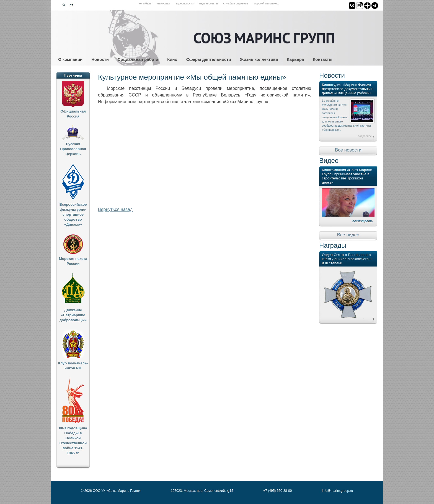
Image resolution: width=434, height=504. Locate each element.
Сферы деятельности (209, 59)
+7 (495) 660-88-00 (277, 491)
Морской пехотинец (266, 3)
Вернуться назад (115, 209)
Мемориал (163, 3)
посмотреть (363, 221)
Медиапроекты (208, 3)
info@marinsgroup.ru (337, 491)
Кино (172, 59)
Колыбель (145, 3)
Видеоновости (184, 3)
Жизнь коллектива (259, 59)
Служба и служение (236, 3)
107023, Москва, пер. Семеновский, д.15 (202, 491)
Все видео (348, 235)
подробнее (365, 136)
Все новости (348, 150)
